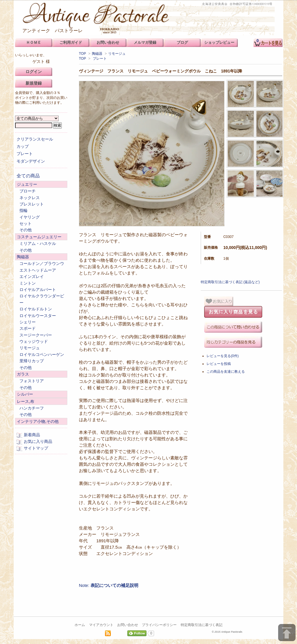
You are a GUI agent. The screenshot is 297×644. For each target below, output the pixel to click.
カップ (23, 146)
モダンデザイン (31, 161)
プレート (100, 59)
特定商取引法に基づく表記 (202, 625)
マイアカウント (101, 625)
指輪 (23, 210)
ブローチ (28, 191)
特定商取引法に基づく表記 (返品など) (230, 282)
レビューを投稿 (219, 364)
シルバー (25, 394)
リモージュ (117, 54)
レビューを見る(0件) (223, 356)
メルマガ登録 (145, 42)
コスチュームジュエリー (39, 237)
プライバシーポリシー (159, 625)
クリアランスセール (35, 139)
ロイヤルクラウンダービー (42, 299)
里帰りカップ (32, 361)
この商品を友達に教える (226, 372)
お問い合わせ (128, 625)
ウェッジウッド (34, 341)
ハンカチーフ (32, 408)
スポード (28, 328)
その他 (26, 230)
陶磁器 (97, 54)
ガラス (23, 374)
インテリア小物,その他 (38, 421)
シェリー (28, 322)
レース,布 (26, 401)
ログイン (34, 72)
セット (26, 223)
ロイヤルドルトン (36, 309)
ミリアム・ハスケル (38, 243)
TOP (82, 54)
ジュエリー (27, 184)
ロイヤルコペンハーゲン (42, 354)
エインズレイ (32, 276)
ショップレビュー (219, 42)
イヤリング (30, 217)
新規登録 (34, 83)
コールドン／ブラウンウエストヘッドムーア (42, 267)
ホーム (80, 625)
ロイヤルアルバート (38, 290)
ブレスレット (32, 204)
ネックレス (30, 198)
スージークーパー (36, 335)
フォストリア (32, 381)
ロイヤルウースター (38, 316)
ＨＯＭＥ (34, 42)
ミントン (28, 283)
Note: (109, 585)
